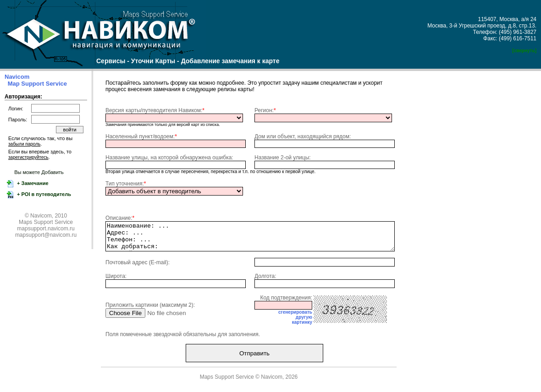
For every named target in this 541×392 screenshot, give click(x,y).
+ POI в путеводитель (43, 194)
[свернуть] (524, 51)
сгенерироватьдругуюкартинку (295, 323)
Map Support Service (37, 84)
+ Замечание (32, 183)
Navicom (17, 77)
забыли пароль (24, 144)
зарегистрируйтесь (28, 157)
